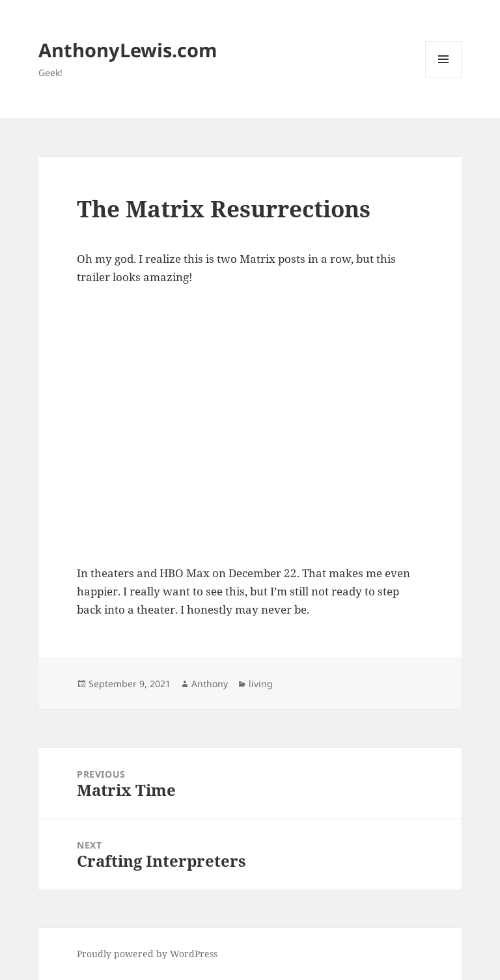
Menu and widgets (444, 77)
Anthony (210, 684)
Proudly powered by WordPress (147, 954)
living (261, 684)
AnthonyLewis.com (128, 50)
